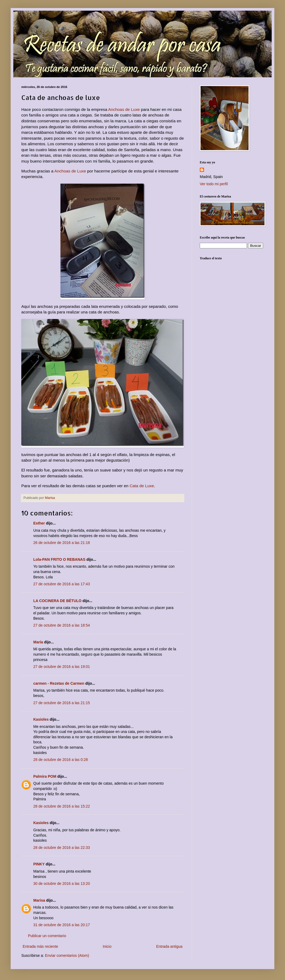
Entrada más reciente (40, 946)
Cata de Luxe (142, 486)
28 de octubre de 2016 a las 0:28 (61, 760)
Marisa (39, 900)
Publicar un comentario (47, 936)
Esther (39, 523)
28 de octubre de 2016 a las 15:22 (62, 806)
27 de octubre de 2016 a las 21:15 (62, 703)
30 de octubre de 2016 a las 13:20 (62, 884)
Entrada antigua (169, 946)
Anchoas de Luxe (124, 109)
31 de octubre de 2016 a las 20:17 (62, 925)
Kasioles (41, 719)
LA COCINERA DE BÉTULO (57, 601)
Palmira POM (45, 776)
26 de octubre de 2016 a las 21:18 (62, 543)
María (38, 642)
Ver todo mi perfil (214, 184)
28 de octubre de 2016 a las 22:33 (62, 848)
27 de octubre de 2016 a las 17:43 (62, 584)
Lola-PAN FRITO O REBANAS (59, 559)
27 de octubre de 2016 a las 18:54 (62, 625)
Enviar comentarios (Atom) (67, 955)
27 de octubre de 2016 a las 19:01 (62, 667)
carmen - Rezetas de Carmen (59, 683)
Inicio (107, 946)
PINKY (39, 864)
